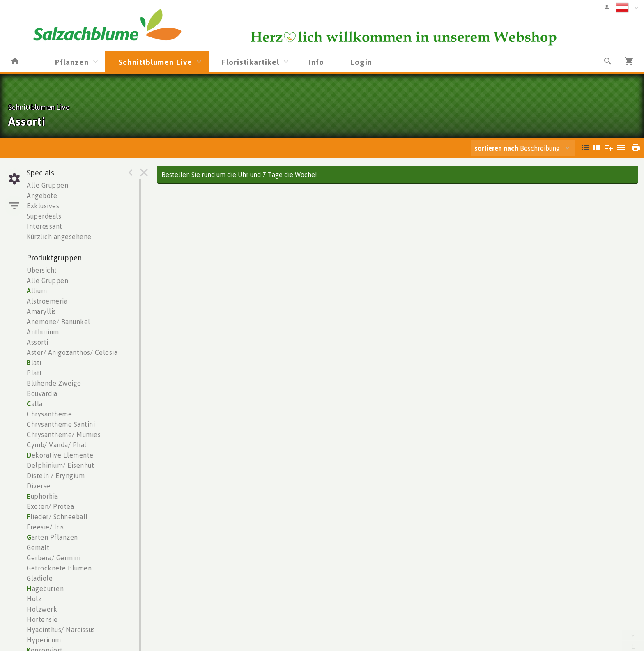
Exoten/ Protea (50, 506)
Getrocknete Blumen (59, 568)
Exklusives (43, 206)
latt (34, 363)
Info (316, 62)
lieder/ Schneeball (57, 517)
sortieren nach (497, 148)
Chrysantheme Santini (61, 424)
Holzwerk (42, 609)
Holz (34, 599)
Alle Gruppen (47, 185)
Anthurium (43, 332)
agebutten (45, 589)
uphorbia (43, 496)
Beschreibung (517, 148)
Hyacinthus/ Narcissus (61, 630)
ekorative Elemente (60, 455)
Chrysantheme (49, 414)
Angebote (42, 196)
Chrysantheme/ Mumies (64, 435)
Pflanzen (72, 62)
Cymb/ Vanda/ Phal (57, 445)
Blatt (34, 373)
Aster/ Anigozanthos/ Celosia (72, 352)
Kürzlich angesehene (59, 237)
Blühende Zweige (54, 383)
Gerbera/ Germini (54, 558)
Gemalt (38, 547)
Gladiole (40, 578)
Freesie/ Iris (45, 527)
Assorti (38, 342)
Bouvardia (42, 393)
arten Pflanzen (52, 537)
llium (37, 291)
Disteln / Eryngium (56, 476)
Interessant (45, 226)
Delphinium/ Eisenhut (60, 465)
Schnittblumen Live (155, 62)
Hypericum (44, 640)
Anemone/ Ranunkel (59, 322)
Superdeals (44, 216)
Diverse (39, 486)
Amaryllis (41, 311)
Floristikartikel (251, 62)
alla (35, 404)
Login (361, 62)
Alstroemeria (47, 301)
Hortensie (42, 619)
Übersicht (42, 270)
